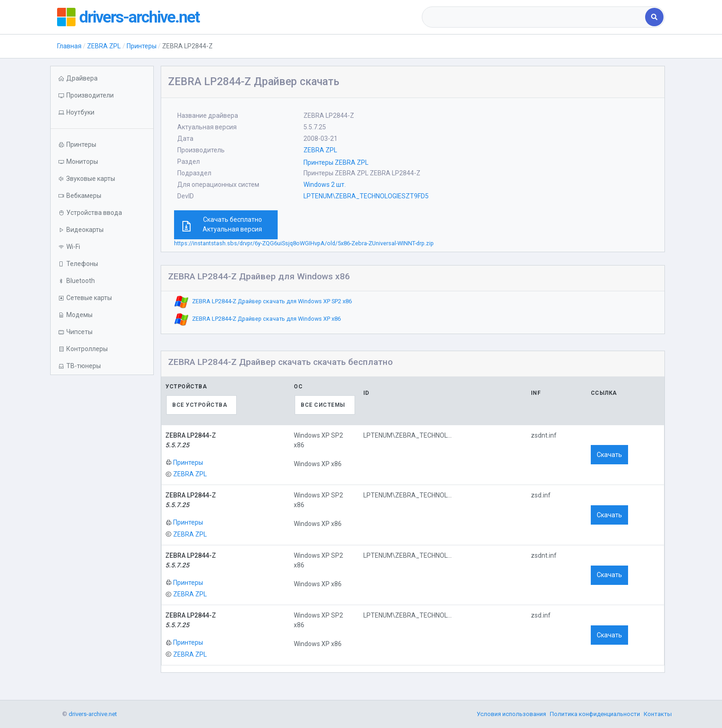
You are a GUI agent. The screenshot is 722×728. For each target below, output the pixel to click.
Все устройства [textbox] (200, 405)
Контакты (658, 714)
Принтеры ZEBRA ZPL (336, 162)
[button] (102, 113)
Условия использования (511, 714)
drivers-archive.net (140, 17)
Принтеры (142, 46)
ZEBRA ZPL (104, 46)
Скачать (609, 455)
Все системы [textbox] (323, 405)
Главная (69, 46)
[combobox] (534, 17)
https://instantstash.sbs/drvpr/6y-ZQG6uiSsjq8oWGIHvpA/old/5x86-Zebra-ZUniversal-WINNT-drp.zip (304, 243)
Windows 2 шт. (325, 185)
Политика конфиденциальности (595, 714)
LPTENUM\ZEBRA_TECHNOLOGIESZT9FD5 (366, 196)
